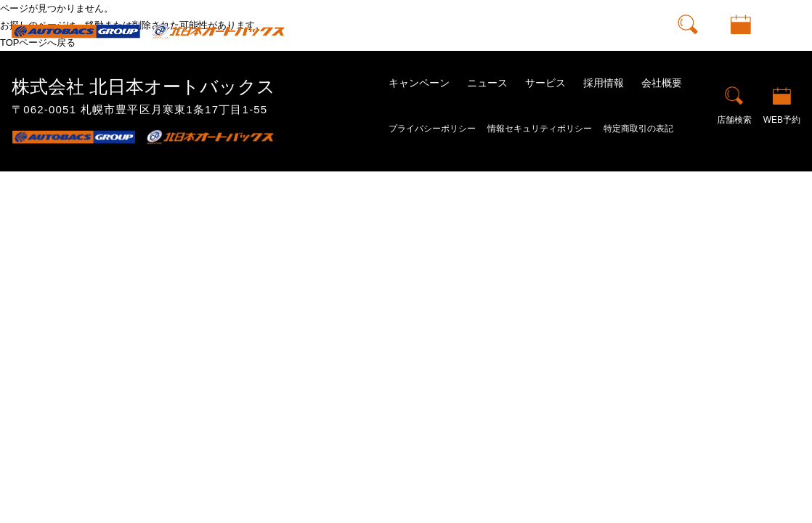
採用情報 (604, 83)
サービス (545, 83)
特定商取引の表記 (638, 129)
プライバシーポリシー (432, 129)
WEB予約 (741, 42)
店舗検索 (688, 42)
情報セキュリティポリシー (540, 129)
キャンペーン (419, 83)
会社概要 (662, 83)
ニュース (487, 83)
